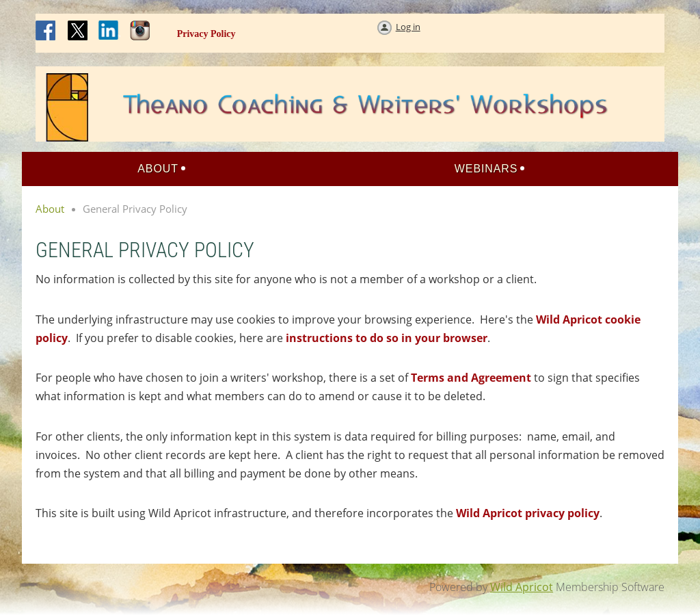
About (50, 209)
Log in (408, 27)
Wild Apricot (522, 587)
